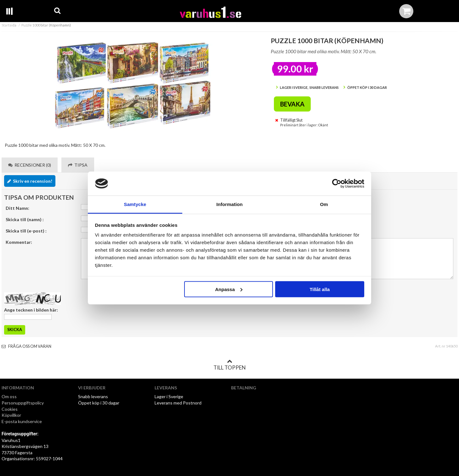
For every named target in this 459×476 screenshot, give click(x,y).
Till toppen (229, 365)
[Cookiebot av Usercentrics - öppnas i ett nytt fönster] (337, 184)
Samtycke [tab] (135, 204)
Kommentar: (19, 242)
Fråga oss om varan (26, 346)
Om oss (9, 396)
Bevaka (292, 104)
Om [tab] (324, 204)
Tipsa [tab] (78, 165)
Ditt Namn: (17, 208)
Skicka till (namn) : (25, 219)
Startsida (9, 25)
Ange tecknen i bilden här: (31, 310)
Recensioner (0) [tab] (30, 165)
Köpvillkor (11, 415)
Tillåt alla (320, 289)
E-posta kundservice (22, 421)
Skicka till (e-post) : (26, 231)
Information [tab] (229, 204)
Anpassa (229, 289)
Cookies (10, 409)
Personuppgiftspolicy (23, 403)
